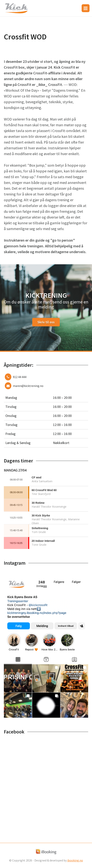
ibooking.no (75, 860)
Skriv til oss (46, 322)
